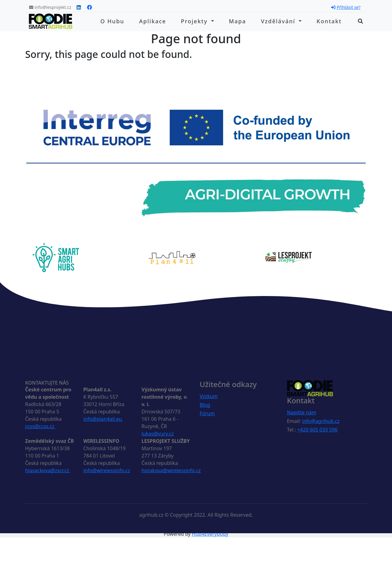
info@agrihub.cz (321, 421)
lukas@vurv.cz (158, 434)
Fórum (207, 413)
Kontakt (329, 21)
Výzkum (209, 396)
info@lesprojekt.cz (50, 7)
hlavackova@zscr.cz (48, 470)
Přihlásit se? (346, 7)
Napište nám (302, 412)
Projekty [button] (195, 21)
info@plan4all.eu (103, 419)
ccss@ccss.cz (40, 426)
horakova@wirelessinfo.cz (171, 470)
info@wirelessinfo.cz (107, 470)
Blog (205, 405)
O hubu (112, 21)
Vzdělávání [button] (279, 21)
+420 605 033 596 (317, 430)
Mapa (237, 21)
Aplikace (153, 21)
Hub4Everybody (210, 534)
